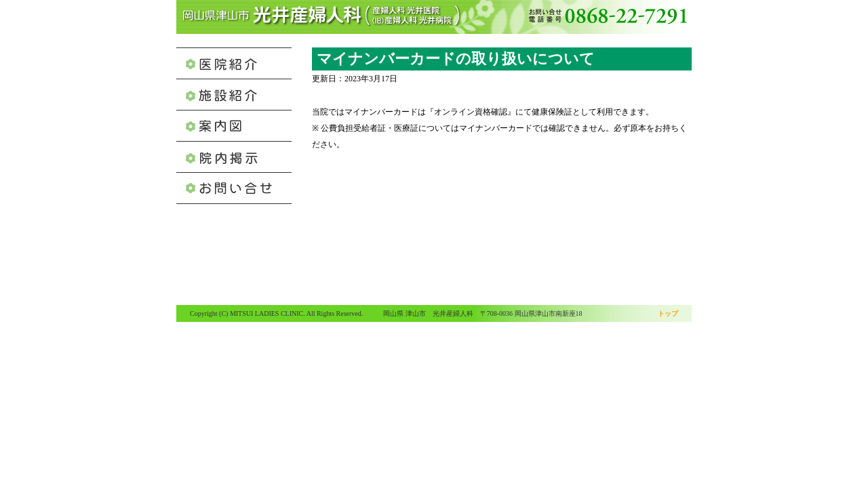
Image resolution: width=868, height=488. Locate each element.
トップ (668, 313)
